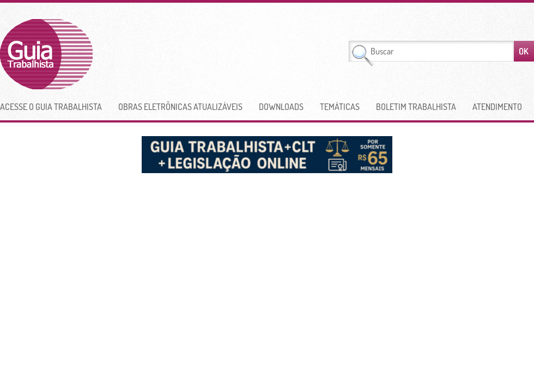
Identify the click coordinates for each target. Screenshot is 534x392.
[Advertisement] (225, 54)
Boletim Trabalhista (416, 107)
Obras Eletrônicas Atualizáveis (180, 107)
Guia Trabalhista (87, 54)
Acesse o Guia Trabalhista (51, 107)
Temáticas (340, 107)
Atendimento (497, 107)
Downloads (281, 107)
